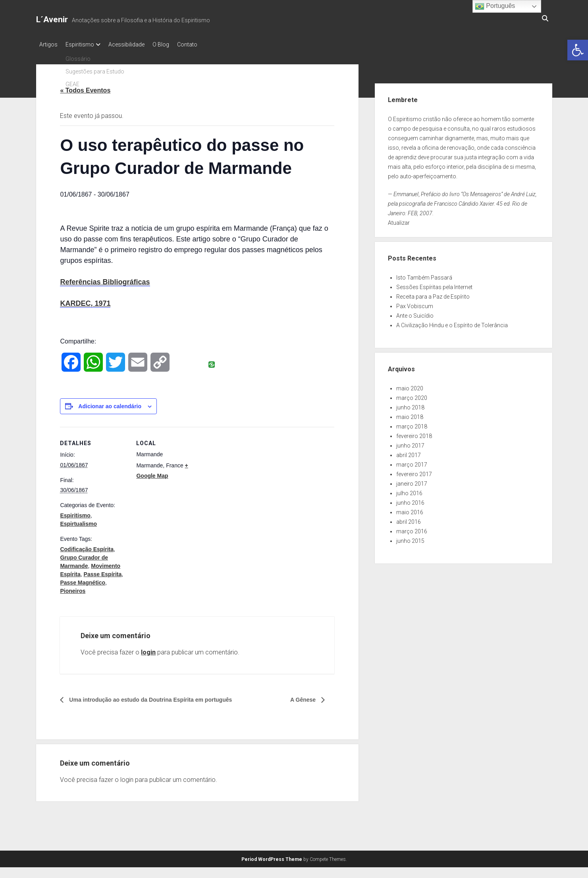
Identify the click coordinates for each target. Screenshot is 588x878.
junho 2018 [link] (410, 405)
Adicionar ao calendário (110, 404)
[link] (578, 50)
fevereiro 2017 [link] (414, 472)
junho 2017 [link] (410, 443)
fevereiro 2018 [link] (414, 434)
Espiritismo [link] (84, 44)
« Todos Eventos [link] (85, 88)
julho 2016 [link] (409, 491)
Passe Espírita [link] (103, 572)
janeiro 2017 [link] (412, 481)
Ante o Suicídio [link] (415, 313)
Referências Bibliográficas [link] (105, 280)
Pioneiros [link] (73, 589)
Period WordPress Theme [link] (272, 857)
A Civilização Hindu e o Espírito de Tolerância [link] (452, 323)
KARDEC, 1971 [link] (85, 301)
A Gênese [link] (302, 698)
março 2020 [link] (412, 396)
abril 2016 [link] (409, 519)
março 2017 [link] (412, 462)
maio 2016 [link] (410, 510)
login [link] (148, 650)
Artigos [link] (48, 44)
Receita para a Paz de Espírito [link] (433, 294)
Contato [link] (203, 44)
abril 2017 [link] (409, 453)
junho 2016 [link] (410, 500)
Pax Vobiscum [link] (415, 304)
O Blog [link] (173, 44)
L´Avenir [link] (52, 19)
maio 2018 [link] (410, 415)
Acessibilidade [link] (134, 44)
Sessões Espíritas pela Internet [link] (434, 285)
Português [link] (495, 6)
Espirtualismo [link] (78, 521)
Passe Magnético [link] (83, 580)
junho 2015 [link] (410, 538)
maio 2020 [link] (410, 386)
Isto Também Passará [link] (424, 275)
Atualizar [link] (399, 220)
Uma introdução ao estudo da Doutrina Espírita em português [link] (161, 698)
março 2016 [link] (412, 529)
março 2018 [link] (412, 424)
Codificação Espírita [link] (87, 547)
